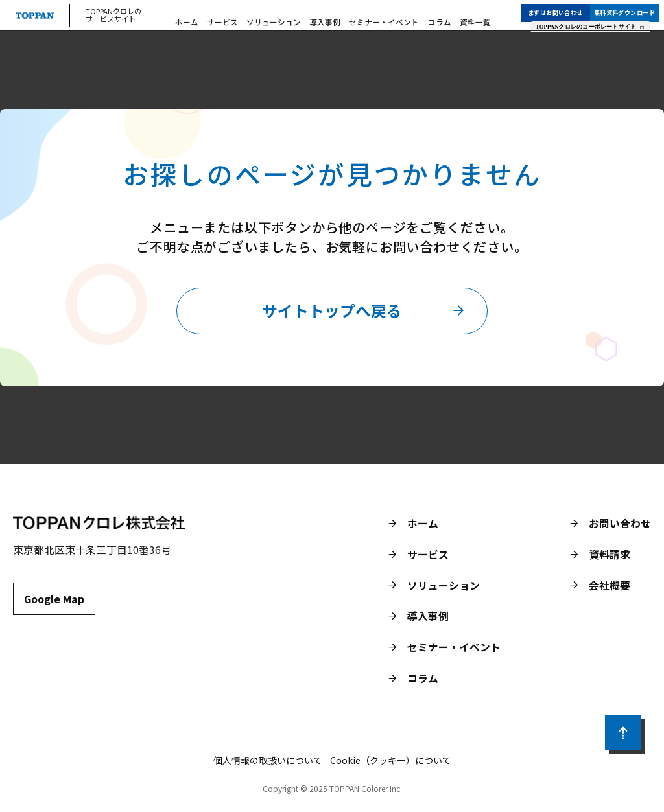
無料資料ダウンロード (630, 8)
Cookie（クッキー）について (391, 762)
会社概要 (610, 587)
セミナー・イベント (382, 20)
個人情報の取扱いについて (268, 762)
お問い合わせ (620, 525)
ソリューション (283, 20)
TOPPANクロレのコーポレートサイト (591, 23)
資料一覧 (463, 20)
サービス (237, 20)
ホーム (205, 20)
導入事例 (329, 20)
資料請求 (610, 556)
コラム (432, 20)
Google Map (54, 601)
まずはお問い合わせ (561, 8)
